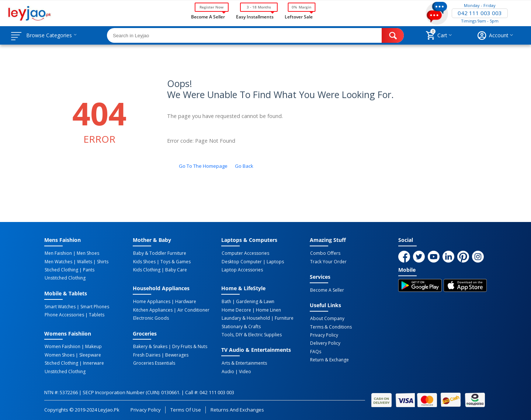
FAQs (315, 351)
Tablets (96, 314)
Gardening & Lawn (254, 301)
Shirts (100, 261)
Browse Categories (51, 35)
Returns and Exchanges (237, 408)
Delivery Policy (325, 343)
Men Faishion (58, 253)
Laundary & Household (245, 317)
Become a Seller (208, 16)
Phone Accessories (64, 314)
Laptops (274, 261)
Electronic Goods (151, 317)
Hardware (185, 301)
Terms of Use (186, 408)
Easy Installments (255, 16)
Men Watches (58, 261)
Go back (244, 166)
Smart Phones (94, 306)
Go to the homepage (203, 166)
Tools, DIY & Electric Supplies (251, 334)
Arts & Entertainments (244, 362)
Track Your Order (328, 261)
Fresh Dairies (146, 354)
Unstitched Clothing (65, 278)
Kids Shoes (144, 261)
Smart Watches (60, 306)
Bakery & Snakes (150, 346)
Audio (228, 370)
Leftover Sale (299, 16)
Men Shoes (87, 253)
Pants (88, 270)
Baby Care (175, 270)
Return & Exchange (329, 359)
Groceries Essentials (154, 362)
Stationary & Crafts (241, 326)
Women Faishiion (62, 346)
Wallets (84, 261)
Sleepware (89, 354)
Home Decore (236, 309)
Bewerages (176, 354)
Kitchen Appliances (152, 309)
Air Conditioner (192, 309)
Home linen (267, 309)
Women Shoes (59, 354)
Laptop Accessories (242, 270)
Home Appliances (151, 301)
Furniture (283, 317)
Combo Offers (325, 253)
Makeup (92, 346)
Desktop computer (241, 261)
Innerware (92, 362)
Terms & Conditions (331, 326)
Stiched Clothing (61, 270)
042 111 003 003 (480, 13)
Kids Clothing (146, 270)
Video (244, 370)
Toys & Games (174, 261)
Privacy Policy (324, 334)
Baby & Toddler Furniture (159, 253)
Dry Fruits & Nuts (189, 346)
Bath (226, 301)
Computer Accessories (245, 253)
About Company (327, 318)
